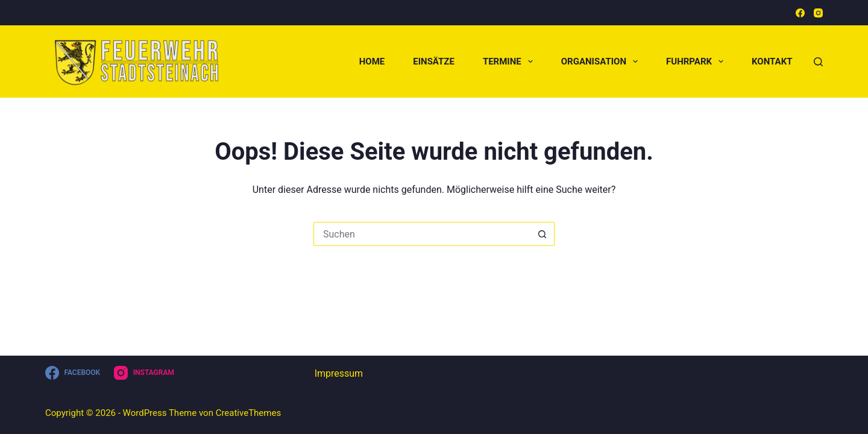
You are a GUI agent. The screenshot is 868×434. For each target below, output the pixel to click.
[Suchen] (818, 62)
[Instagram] (818, 13)
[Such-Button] (542, 234)
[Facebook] (800, 13)
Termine (510, 61)
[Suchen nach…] (422, 234)
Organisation (602, 61)
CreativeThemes (249, 413)
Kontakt (772, 61)
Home (372, 61)
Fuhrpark (697, 61)
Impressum (339, 373)
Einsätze (434, 61)
